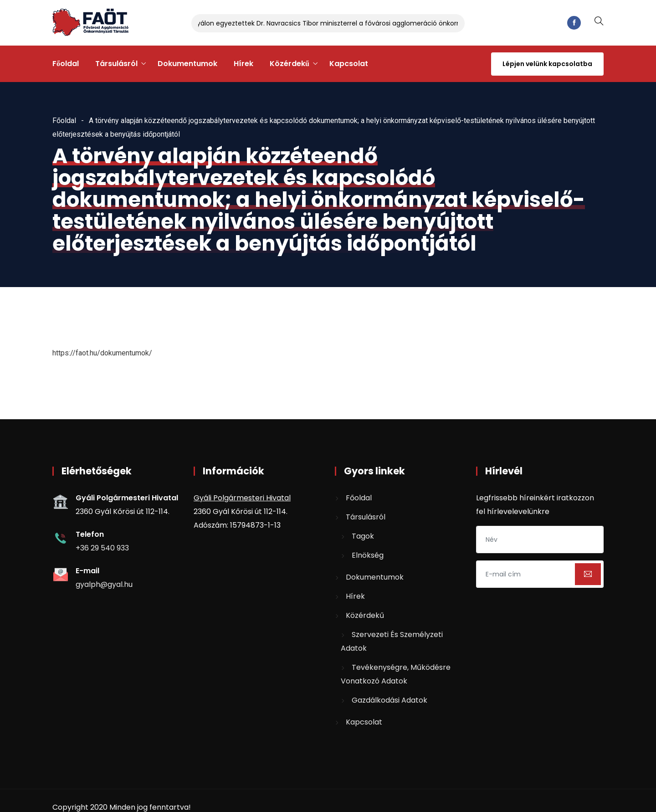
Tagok (363, 536)
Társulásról (116, 64)
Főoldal (66, 64)
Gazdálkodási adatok (389, 700)
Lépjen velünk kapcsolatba (547, 64)
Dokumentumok (187, 64)
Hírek (243, 64)
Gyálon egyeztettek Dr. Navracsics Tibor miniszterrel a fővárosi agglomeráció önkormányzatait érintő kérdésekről (377, 23)
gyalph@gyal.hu (104, 584)
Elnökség (368, 555)
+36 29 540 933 (102, 548)
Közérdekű (290, 64)
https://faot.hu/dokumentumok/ (102, 353)
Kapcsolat (349, 64)
